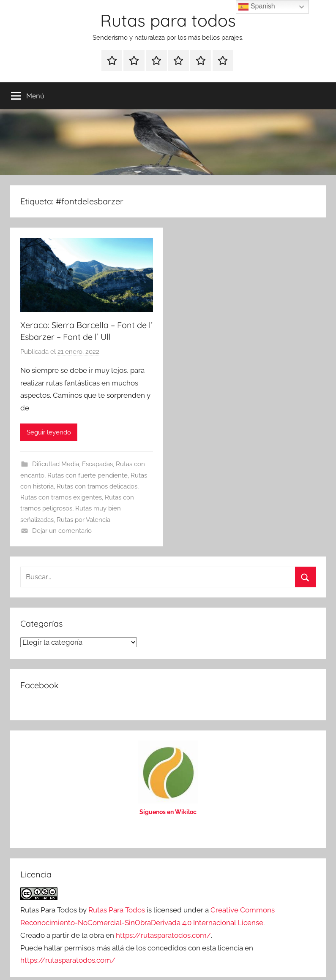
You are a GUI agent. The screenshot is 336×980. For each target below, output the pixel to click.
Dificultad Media (56, 464)
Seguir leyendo (49, 432)
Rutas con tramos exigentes (61, 497)
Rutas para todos (168, 20)
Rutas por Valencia (83, 520)
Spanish (257, 7)
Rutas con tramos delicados (97, 486)
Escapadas (97, 464)
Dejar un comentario (62, 531)
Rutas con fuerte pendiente (87, 475)
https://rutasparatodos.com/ (163, 935)
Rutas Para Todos (117, 910)
